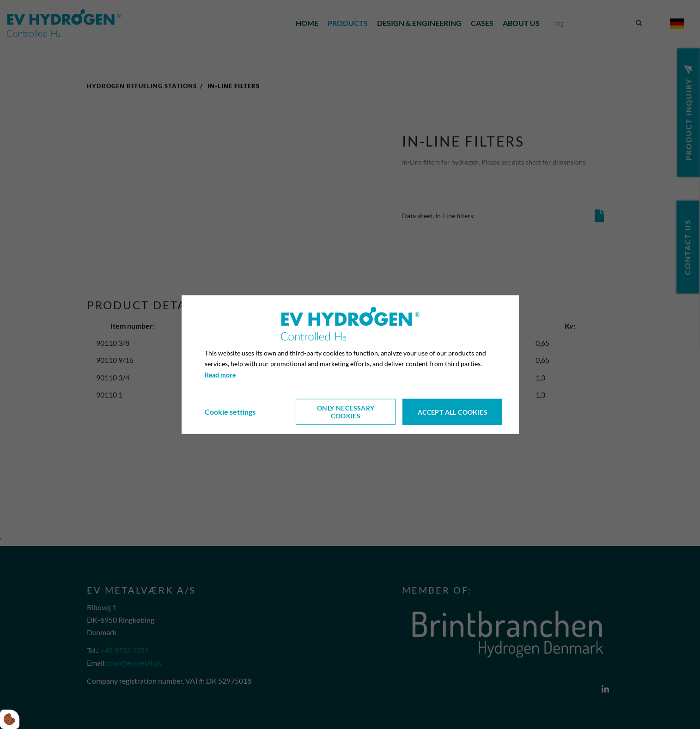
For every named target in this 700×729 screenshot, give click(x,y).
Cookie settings (230, 412)
